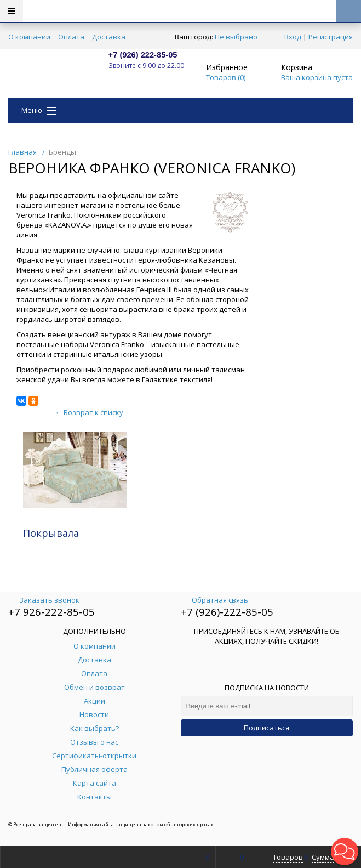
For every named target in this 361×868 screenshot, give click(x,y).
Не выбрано (239, 37)
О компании (29, 37)
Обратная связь (214, 600)
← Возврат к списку (89, 412)
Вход (293, 37)
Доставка (109, 37)
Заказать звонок (44, 600)
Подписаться (267, 728)
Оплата (71, 37)
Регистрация (331, 37)
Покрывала (51, 533)
